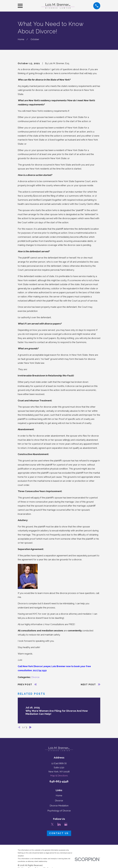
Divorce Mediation (59, 806)
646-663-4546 (59, 781)
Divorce (35, 677)
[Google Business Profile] (66, 824)
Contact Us (59, 833)
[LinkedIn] (59, 824)
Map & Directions (59, 776)
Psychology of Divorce (59, 811)
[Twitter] (52, 824)
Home (59, 795)
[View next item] (31, 727)
